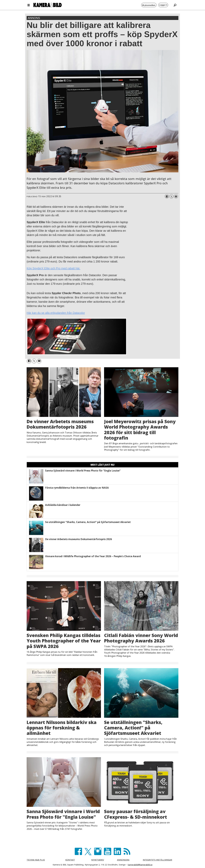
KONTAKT (70, 860)
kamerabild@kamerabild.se (140, 865)
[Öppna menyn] (29, 5)
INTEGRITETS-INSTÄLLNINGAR (157, 860)
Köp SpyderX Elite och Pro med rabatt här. (53, 268)
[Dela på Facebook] (167, 196)
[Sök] (175, 5)
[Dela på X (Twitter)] (171, 196)
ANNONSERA (123, 860)
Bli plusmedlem (149, 5)
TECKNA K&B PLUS (36, 860)
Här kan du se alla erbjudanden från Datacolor (56, 313)
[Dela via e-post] (176, 196)
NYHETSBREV (98, 860)
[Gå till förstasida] (48, 5)
